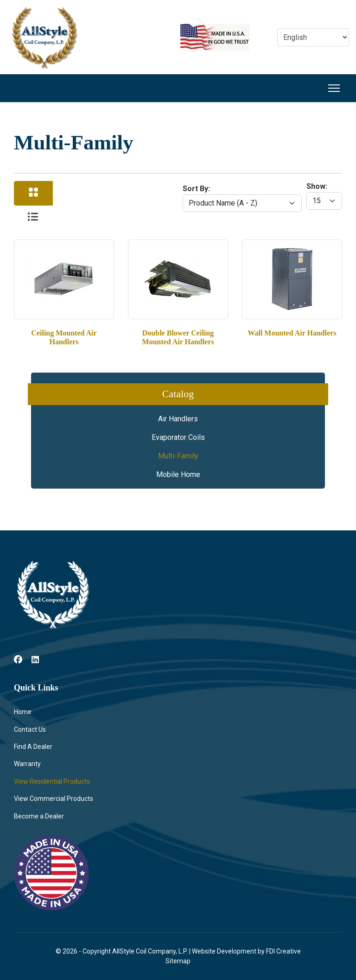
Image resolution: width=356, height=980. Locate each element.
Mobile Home (178, 474)
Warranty (27, 764)
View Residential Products (52, 781)
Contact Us (30, 729)
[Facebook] (18, 660)
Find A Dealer (33, 747)
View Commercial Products (54, 799)
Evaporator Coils (178, 437)
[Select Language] (313, 37)
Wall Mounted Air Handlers (292, 333)
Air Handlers (178, 419)
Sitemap (178, 961)
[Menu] (334, 88)
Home (23, 712)
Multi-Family (178, 456)
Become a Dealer (39, 816)
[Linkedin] (35, 660)
